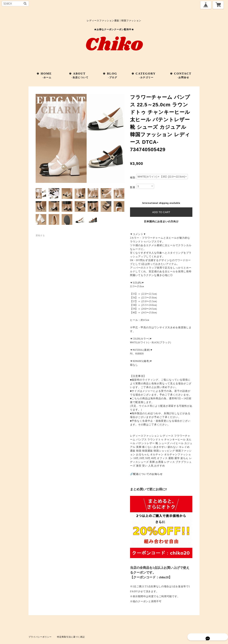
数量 (133, 187)
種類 (133, 177)
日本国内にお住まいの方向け (161, 221)
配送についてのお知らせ (148, 474)
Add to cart (161, 212)
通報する (40, 235)
